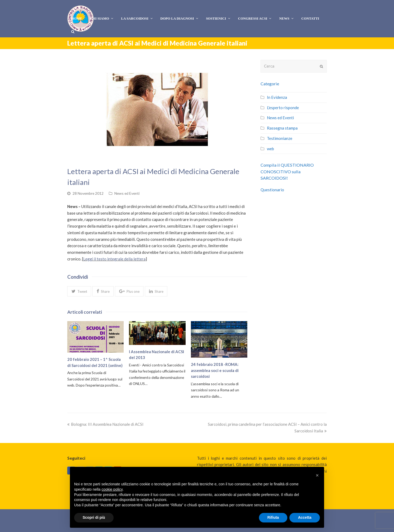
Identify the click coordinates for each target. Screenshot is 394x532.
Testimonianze (280, 138)
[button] (79, 291)
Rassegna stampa (282, 128)
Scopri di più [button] (94, 517)
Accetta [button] (305, 517)
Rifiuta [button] (273, 517)
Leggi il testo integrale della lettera (114, 259)
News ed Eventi (127, 193)
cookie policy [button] (112, 489)
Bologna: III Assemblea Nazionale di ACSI (105, 424)
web (270, 149)
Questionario (272, 190)
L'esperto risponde (283, 108)
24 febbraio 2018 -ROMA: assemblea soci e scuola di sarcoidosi (215, 370)
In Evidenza (277, 97)
